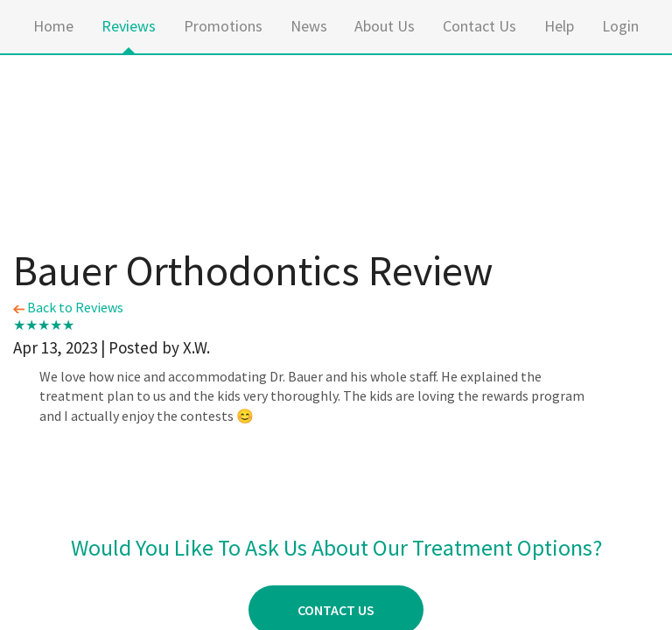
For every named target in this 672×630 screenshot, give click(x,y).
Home (53, 26)
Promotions (223, 26)
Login (620, 26)
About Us (385, 26)
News (309, 26)
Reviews (129, 26)
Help (559, 26)
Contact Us (479, 26)
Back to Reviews (68, 307)
